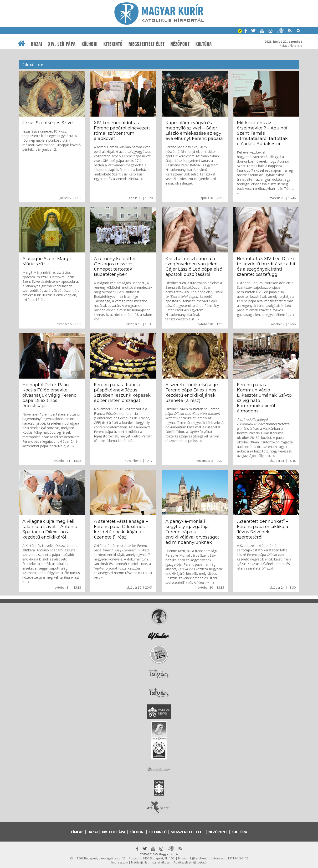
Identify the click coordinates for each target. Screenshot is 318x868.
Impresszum (120, 862)
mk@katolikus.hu (199, 858)
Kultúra (204, 44)
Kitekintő (113, 44)
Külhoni (90, 44)
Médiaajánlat (140, 862)
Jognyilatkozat (161, 862)
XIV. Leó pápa (62, 44)
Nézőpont (180, 44)
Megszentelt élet (147, 44)
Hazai (37, 44)
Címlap (77, 832)
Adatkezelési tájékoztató (190, 862)
